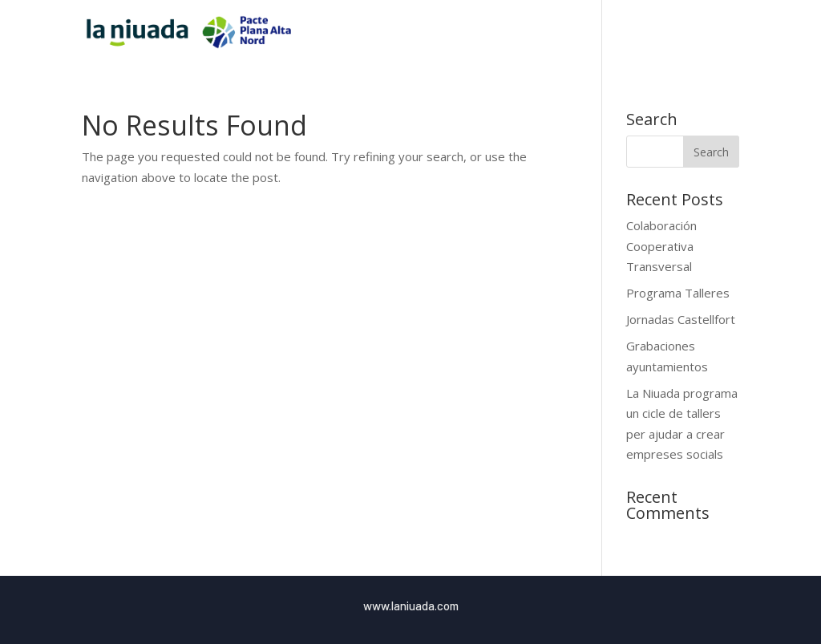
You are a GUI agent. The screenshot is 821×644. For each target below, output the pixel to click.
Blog (695, 33)
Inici (485, 33)
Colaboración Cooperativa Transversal (661, 246)
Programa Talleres (678, 293)
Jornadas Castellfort (681, 319)
